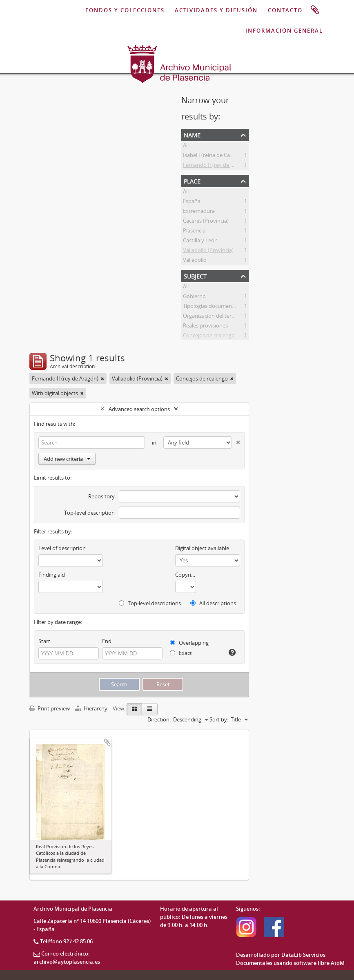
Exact (181, 653)
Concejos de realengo (209, 336)
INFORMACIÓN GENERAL (284, 31)
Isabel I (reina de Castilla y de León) (225, 156)
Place (192, 180)
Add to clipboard (107, 742)
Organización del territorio (215, 317)
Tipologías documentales (213, 307)
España (192, 202)
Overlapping (189, 643)
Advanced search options (139, 409)
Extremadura (199, 212)
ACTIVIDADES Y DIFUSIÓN (216, 10)
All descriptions (213, 603)
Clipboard (315, 10)
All (186, 146)
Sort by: (219, 719)
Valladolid (195, 261)
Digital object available (202, 548)
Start (44, 641)
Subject (195, 275)
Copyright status (186, 575)
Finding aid (52, 575)
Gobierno (194, 297)
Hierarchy (92, 708)
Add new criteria (67, 459)
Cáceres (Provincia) (206, 222)
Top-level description (89, 513)
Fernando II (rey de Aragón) (216, 166)
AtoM (338, 963)
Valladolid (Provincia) (208, 251)
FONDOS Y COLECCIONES (125, 10)
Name (192, 134)
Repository (101, 496)
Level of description (62, 548)
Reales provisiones (205, 327)
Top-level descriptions (150, 603)
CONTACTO (285, 10)
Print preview (50, 708)
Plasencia (194, 232)
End (107, 641)
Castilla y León (200, 241)
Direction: (159, 719)
